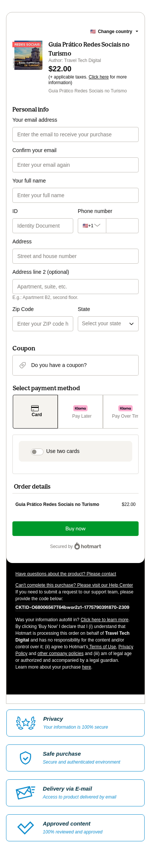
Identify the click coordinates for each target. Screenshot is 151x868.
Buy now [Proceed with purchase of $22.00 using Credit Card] (75, 529)
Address (22, 242)
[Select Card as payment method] (35, 412)
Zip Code (23, 309)
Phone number (95, 211)
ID (15, 211)
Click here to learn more (105, 620)
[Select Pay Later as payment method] (80, 412)
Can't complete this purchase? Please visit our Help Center (74, 585)
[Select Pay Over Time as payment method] (125, 412)
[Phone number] (121, 226)
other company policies (61, 654)
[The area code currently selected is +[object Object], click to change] (90, 226)
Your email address (35, 120)
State (84, 309)
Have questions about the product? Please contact (66, 574)
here (86, 667)
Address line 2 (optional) (41, 272)
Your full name (29, 181)
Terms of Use (102, 647)
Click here (99, 77)
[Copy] (72, 607)
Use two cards (63, 451)
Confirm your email (34, 150)
